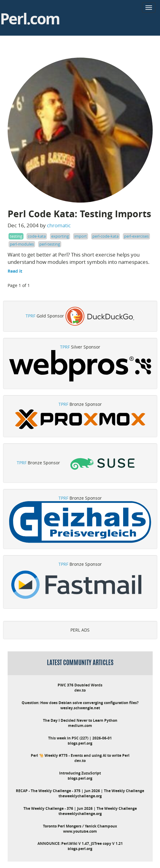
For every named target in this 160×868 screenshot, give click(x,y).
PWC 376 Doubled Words (80, 685)
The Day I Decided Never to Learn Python (80, 720)
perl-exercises (136, 236)
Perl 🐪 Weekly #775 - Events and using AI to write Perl (80, 755)
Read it (15, 271)
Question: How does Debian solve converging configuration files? (80, 703)
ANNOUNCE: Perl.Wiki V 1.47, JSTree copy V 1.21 (80, 843)
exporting (60, 236)
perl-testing (50, 244)
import (81, 236)
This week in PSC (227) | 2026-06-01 (80, 738)
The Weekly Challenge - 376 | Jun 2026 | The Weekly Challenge (80, 808)
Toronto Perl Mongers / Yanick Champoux (80, 826)
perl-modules (22, 244)
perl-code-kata (105, 236)
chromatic (59, 225)
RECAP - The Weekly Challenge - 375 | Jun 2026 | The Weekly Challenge (80, 791)
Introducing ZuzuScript (80, 773)
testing (16, 236)
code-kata (37, 236)
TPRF (30, 316)
